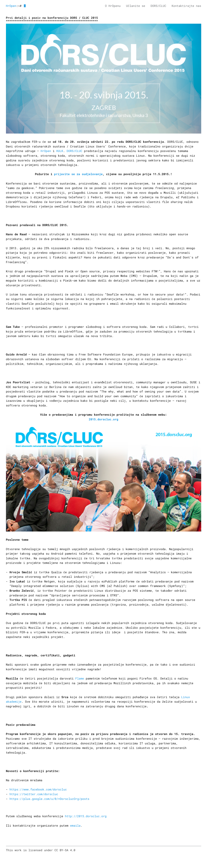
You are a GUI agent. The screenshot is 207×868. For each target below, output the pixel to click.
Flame (80, 679)
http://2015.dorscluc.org (86, 816)
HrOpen (11, 6)
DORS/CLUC (74, 151)
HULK (60, 151)
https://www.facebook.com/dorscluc (38, 789)
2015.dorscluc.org (103, 419)
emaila (75, 826)
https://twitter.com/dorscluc (34, 794)
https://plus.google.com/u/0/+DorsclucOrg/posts (50, 799)
